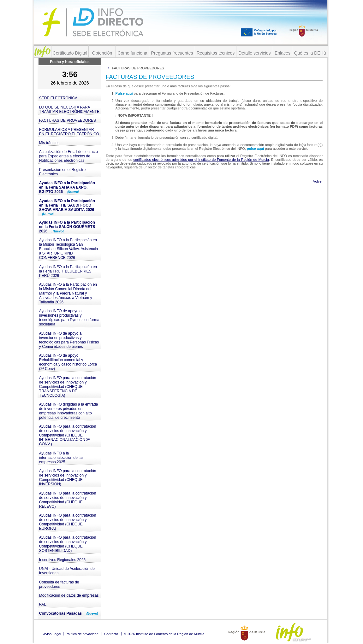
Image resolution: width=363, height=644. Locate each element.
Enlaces (283, 53)
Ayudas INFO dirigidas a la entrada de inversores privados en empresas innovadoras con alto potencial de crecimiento (69, 411)
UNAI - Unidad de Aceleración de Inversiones (67, 571)
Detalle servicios (255, 53)
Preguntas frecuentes (172, 53)
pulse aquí (256, 149)
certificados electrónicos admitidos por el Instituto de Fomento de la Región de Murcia (201, 160)
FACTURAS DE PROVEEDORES (68, 120)
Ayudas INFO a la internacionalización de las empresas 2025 (61, 458)
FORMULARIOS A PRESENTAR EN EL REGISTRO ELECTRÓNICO (69, 132)
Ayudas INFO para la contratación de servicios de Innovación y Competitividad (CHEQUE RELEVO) (68, 500)
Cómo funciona (132, 53)
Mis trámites (49, 143)
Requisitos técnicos (216, 53)
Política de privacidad (82, 634)
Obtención (102, 53)
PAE (43, 604)
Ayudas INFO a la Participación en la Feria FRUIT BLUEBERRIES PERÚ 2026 (68, 271)
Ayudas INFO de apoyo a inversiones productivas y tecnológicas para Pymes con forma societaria (69, 318)
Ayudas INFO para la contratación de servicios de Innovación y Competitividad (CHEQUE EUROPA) (68, 522)
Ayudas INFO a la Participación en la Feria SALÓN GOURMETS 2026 (67, 227)
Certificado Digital (70, 53)
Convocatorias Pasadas (69, 613)
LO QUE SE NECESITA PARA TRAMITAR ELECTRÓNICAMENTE (69, 109)
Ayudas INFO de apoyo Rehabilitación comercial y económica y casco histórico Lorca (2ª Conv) (68, 362)
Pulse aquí (125, 93)
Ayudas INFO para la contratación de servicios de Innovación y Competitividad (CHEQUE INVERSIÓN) (68, 477)
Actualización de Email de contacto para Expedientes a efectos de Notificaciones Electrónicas (68, 156)
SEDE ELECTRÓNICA (58, 98)
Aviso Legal (52, 634)
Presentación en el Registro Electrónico (62, 172)
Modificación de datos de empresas (69, 595)
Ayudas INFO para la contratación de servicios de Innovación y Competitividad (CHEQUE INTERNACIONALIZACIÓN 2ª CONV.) (68, 435)
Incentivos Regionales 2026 (62, 560)
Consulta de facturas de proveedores (59, 584)
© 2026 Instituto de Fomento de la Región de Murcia (164, 634)
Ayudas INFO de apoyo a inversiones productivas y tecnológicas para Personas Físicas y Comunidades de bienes (69, 340)
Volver (318, 181)
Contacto (111, 634)
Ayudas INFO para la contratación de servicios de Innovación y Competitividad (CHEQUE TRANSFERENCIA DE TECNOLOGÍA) (68, 387)
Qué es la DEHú (310, 53)
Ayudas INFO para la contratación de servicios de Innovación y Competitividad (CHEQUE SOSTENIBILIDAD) (68, 544)
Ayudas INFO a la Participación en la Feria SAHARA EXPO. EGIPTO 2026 (67, 187)
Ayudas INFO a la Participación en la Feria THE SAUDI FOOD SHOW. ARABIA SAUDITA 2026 (67, 207)
